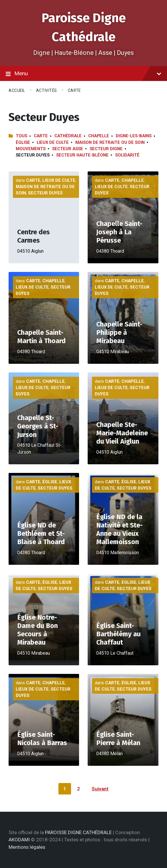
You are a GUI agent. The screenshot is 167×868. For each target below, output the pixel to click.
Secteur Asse (68, 149)
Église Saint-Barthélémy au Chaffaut (118, 634)
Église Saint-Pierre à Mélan (118, 739)
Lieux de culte (53, 142)
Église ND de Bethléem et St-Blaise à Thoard (41, 533)
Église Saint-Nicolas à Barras (42, 739)
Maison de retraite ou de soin (110, 142)
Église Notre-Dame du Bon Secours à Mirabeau (38, 630)
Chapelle (99, 136)
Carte (74, 90)
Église (23, 142)
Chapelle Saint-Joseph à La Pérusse (119, 232)
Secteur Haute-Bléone (82, 155)
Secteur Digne (106, 149)
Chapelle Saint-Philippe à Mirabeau (119, 332)
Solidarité (127, 155)
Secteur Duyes (45, 193)
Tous (21, 136)
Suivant (100, 789)
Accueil (17, 90)
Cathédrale (68, 136)
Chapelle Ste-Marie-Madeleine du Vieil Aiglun (122, 433)
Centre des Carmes (34, 236)
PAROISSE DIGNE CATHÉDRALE (78, 832)
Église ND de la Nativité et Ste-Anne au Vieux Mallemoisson (119, 529)
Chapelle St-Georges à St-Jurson (38, 426)
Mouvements (31, 149)
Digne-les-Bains (134, 136)
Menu (83, 74)
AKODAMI (19, 840)
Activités (47, 90)
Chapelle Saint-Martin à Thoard (41, 337)
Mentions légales (27, 847)
